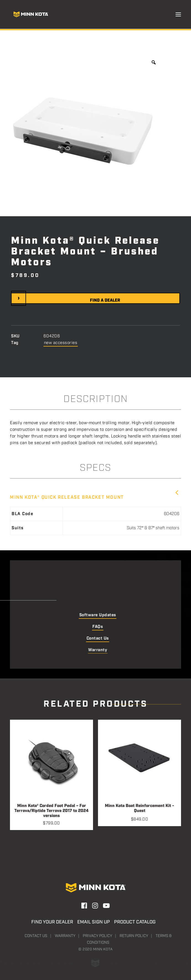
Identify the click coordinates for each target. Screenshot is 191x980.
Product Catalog (135, 922)
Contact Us (36, 936)
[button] (178, 14)
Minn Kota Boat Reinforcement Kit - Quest (140, 809)
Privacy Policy (97, 936)
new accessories (61, 343)
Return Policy (134, 936)
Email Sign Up (94, 922)
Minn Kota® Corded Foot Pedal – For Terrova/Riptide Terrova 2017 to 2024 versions (51, 811)
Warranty (65, 936)
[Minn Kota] (31, 14)
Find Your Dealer (52, 922)
